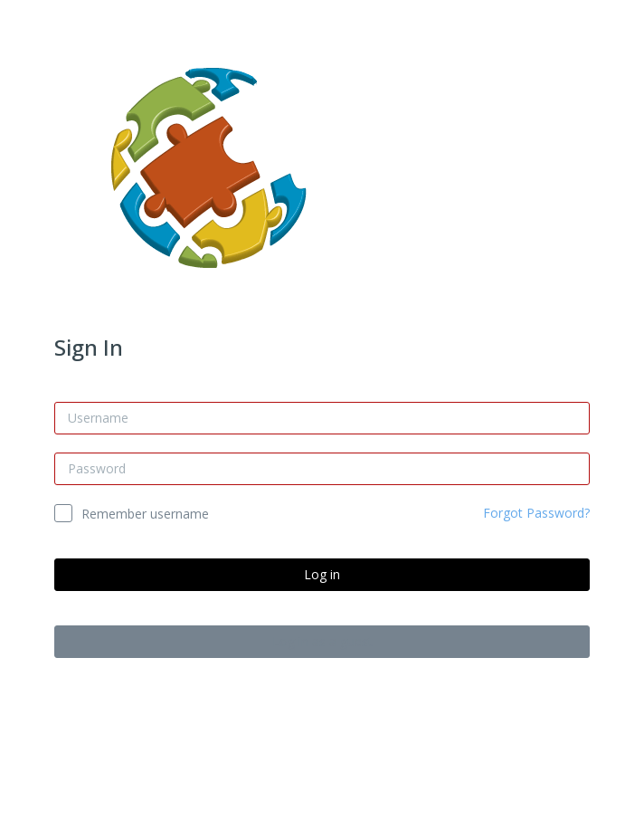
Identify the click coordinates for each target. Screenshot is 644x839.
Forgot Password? (536, 513)
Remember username (145, 514)
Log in (322, 574)
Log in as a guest (322, 641)
